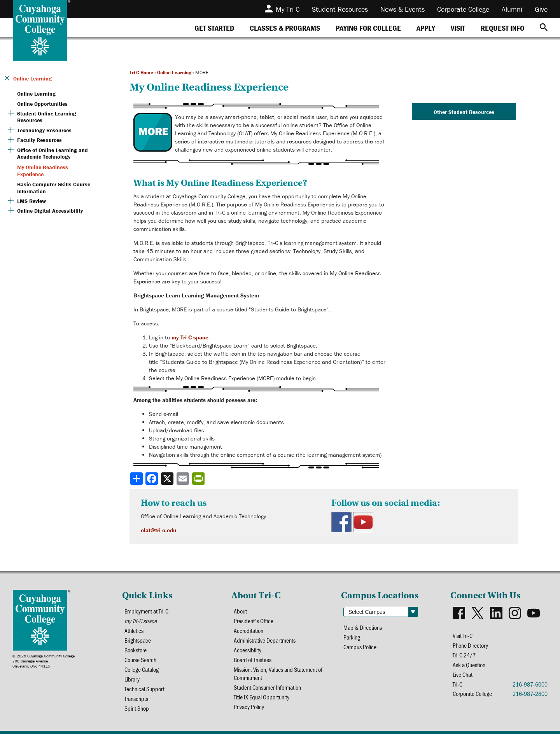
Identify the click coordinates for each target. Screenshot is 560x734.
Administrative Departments (265, 640)
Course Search (140, 660)
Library (132, 679)
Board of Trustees (253, 660)
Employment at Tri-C (146, 611)
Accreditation (248, 630)
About (240, 611)
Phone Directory (470, 645)
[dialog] (537, 711)
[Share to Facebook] (152, 479)
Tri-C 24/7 (464, 655)
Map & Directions (363, 627)
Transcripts (136, 698)
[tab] (214, 28)
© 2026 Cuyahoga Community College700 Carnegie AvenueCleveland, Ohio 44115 (44, 661)
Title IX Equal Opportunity (262, 697)
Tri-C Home (141, 73)
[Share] (136, 479)
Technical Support (144, 689)
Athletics (134, 630)
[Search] (544, 28)
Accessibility (248, 650)
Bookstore (136, 650)
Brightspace (138, 640)
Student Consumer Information (267, 687)
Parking (352, 637)
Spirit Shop (137, 708)
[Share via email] (184, 479)
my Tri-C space (190, 337)
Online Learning (174, 73)
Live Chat (463, 674)
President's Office (254, 621)
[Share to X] (168, 479)
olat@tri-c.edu (158, 530)
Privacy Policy (249, 707)
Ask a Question (469, 665)
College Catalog (142, 669)
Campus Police (360, 647)
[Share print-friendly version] (199, 479)
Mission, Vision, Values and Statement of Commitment (278, 673)
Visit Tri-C (463, 635)
